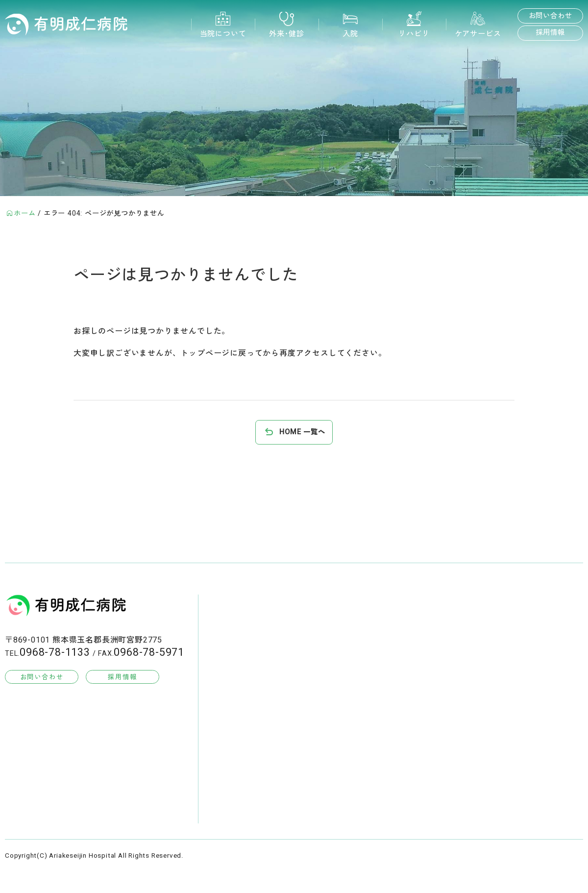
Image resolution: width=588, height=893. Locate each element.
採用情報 (550, 33)
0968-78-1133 (55, 652)
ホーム (24, 213)
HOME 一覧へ (302, 432)
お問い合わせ (551, 16)
